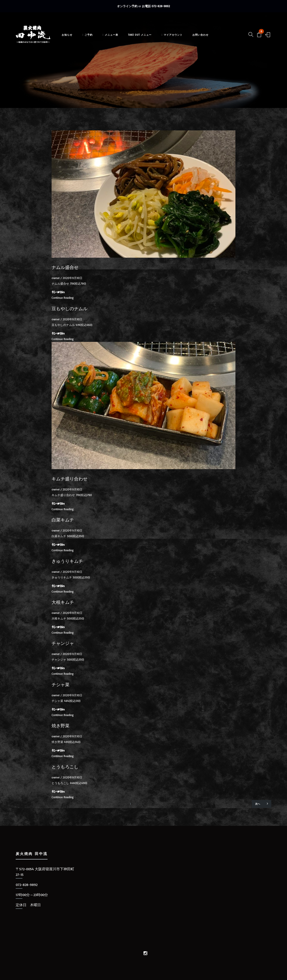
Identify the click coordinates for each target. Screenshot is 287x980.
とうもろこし (65, 767)
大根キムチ (63, 602)
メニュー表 (116, 38)
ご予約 (93, 38)
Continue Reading (63, 298)
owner (56, 278)
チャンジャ (63, 643)
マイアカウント (178, 38)
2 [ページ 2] (137, 804)
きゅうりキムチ (67, 561)
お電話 (156, 6)
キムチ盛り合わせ (70, 479)
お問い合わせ (206, 38)
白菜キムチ (63, 520)
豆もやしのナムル (70, 309)
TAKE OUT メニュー (145, 38)
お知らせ (73, 38)
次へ (262, 804)
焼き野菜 (61, 726)
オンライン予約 (127, 6)
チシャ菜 (61, 685)
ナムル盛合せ (65, 267)
